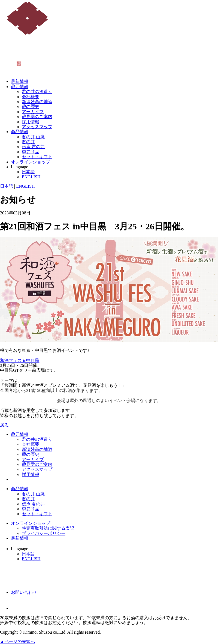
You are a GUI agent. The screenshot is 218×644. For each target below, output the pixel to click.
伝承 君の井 (33, 147)
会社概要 (31, 97)
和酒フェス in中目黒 (20, 360)
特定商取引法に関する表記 (48, 528)
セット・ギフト (37, 157)
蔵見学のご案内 (37, 117)
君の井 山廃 (33, 137)
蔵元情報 (20, 87)
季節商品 (31, 152)
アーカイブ (33, 112)
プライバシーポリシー (44, 533)
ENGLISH (31, 177)
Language (19, 167)
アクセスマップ (37, 127)
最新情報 (20, 81)
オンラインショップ (31, 162)
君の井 (28, 142)
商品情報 (20, 132)
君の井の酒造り (37, 92)
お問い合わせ (24, 592)
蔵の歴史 (31, 107)
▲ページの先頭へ (17, 641)
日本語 (28, 172)
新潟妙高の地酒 (37, 102)
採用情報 (31, 122)
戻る (4, 425)
